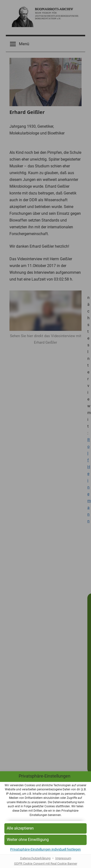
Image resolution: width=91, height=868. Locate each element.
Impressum (63, 858)
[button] (45, 829)
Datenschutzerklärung (35, 858)
